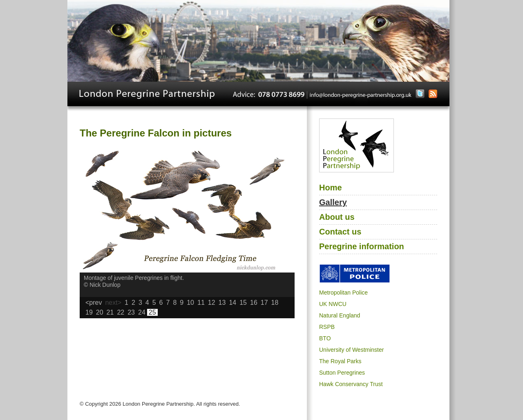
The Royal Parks (340, 361)
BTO (325, 338)
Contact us (340, 232)
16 (254, 303)
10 (190, 303)
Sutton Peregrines (342, 373)
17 (264, 303)
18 (275, 303)
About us (337, 217)
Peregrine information (362, 246)
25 (152, 312)
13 (222, 303)
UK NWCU (333, 304)
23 (131, 312)
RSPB (327, 327)
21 (110, 312)
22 (121, 312)
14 (232, 303)
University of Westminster (351, 350)
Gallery (333, 202)
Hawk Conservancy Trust (351, 384)
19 (89, 312)
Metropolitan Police (343, 293)
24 (142, 312)
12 (212, 303)
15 (243, 303)
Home (331, 188)
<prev (94, 303)
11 (201, 303)
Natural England (340, 315)
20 (100, 312)
